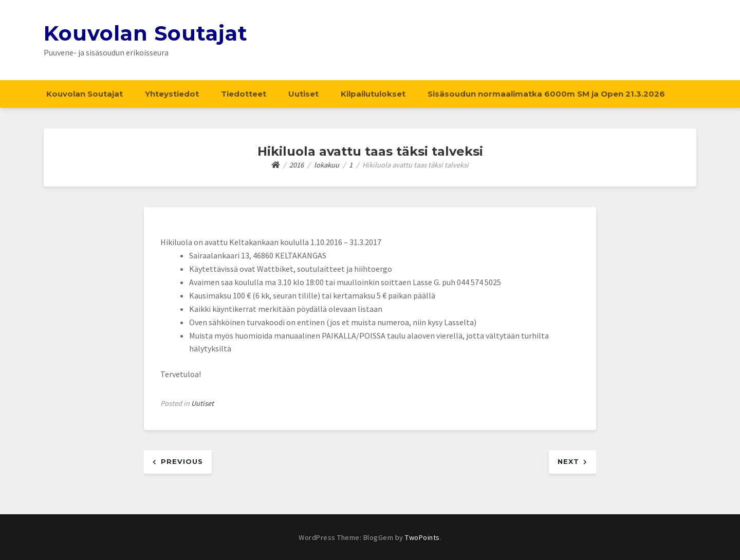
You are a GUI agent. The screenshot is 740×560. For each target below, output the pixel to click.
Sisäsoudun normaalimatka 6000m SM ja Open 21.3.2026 (546, 94)
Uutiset (303, 94)
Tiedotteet (244, 94)
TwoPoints (422, 537)
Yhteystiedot (172, 94)
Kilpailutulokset (373, 94)
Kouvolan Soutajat (146, 33)
